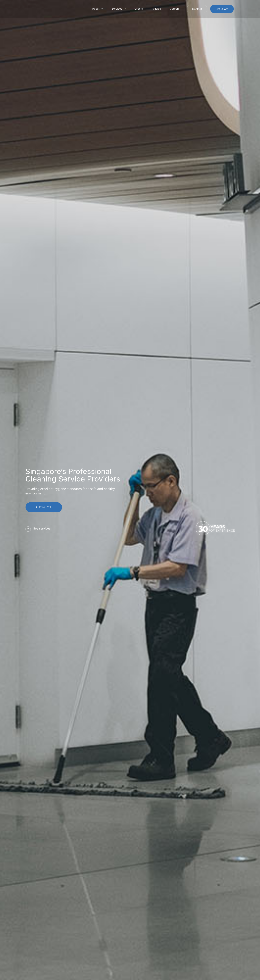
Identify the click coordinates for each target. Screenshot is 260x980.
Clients (139, 9)
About (96, 9)
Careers (175, 9)
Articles (156, 9)
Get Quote (222, 9)
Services (117, 9)
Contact (197, 9)
